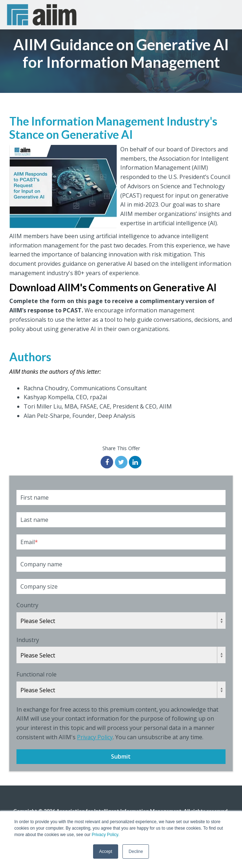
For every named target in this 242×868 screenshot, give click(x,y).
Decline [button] (136, 852)
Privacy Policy (95, 737)
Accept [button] (106, 852)
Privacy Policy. (105, 835)
